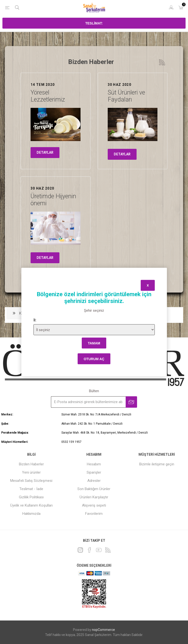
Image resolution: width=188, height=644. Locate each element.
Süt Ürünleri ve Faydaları (126, 96)
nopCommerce (103, 630)
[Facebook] (90, 550)
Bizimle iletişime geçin (157, 464)
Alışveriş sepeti (94, 505)
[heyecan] (80, 550)
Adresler (94, 481)
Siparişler (94, 472)
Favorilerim (94, 514)
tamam (94, 343)
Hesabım (94, 464)
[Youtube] (99, 550)
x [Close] (148, 285)
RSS (162, 62)
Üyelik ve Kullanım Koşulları (31, 505)
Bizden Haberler (31, 464)
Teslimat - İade (31, 489)
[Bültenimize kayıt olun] (88, 402)
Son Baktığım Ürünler (94, 489)
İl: (35, 320)
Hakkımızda (31, 514)
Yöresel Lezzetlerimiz (48, 96)
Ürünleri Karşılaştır (94, 497)
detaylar (45, 152)
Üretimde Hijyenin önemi (53, 200)
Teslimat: (94, 23)
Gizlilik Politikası (31, 497)
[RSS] (108, 550)
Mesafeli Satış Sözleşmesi (31, 481)
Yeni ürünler (31, 472)
